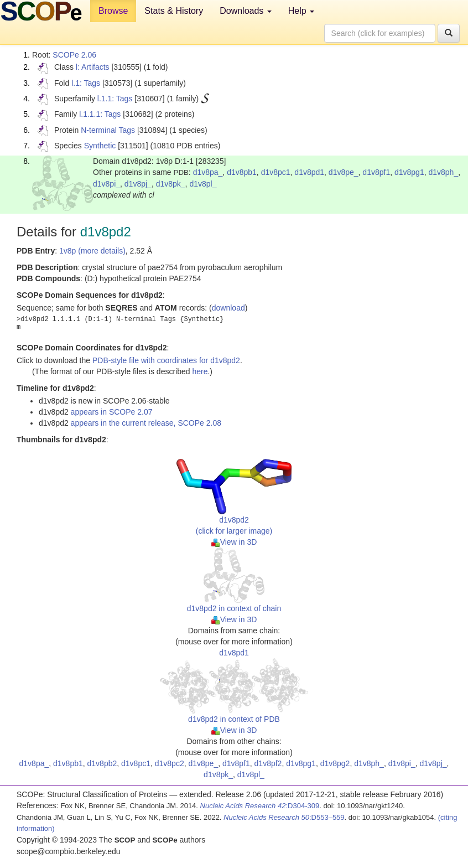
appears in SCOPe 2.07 (112, 412)
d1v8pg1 (409, 172)
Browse (113, 11)
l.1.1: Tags (115, 99)
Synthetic (100, 146)
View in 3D (234, 542)
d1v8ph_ (443, 172)
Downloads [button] (246, 11)
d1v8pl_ (203, 184)
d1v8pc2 (170, 763)
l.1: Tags (86, 83)
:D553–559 (284, 817)
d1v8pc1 (276, 172)
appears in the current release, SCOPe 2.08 (146, 423)
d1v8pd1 (309, 172)
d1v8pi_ (106, 184)
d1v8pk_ (171, 184)
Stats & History (174, 11)
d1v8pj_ (138, 184)
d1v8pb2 (102, 763)
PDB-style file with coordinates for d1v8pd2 (166, 360)
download (228, 308)
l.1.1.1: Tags (100, 114)
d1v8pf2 (268, 763)
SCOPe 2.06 (74, 55)
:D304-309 (260, 806)
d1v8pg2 (335, 763)
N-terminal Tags (108, 130)
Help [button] (301, 11)
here (200, 371)
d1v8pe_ (344, 172)
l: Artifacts (93, 67)
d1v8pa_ (208, 172)
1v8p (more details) (92, 251)
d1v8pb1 (242, 172)
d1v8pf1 (376, 172)
